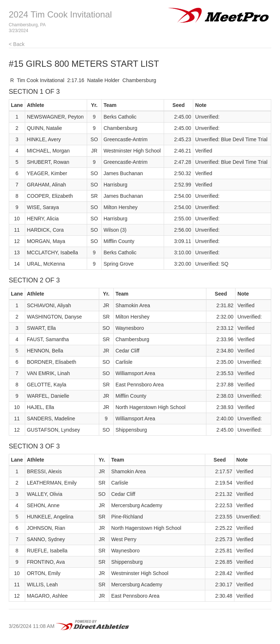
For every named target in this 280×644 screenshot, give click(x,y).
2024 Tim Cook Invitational (60, 14)
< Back (17, 44)
